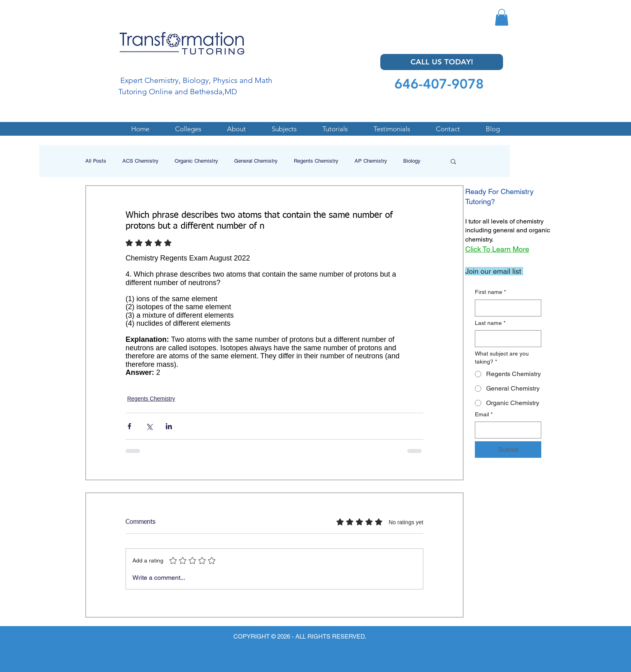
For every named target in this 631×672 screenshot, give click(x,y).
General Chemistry (256, 161)
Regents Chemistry (316, 161)
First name (490, 292)
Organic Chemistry (196, 161)
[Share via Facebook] (129, 426)
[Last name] (506, 339)
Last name (490, 323)
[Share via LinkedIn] (169, 426)
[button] (502, 17)
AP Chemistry (371, 161)
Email (484, 415)
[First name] (506, 308)
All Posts (96, 161)
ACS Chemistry (140, 161)
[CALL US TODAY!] (442, 62)
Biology (412, 161)
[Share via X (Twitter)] (149, 426)
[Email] (506, 430)
